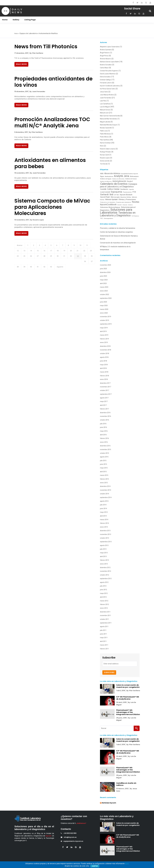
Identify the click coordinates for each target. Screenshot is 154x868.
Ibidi (111, 195)
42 (84, 264)
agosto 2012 (104, 582)
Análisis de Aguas (106, 179)
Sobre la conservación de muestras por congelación (128, 686)
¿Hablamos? (81, 823)
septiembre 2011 (106, 623)
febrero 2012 (104, 604)
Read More (22, 64)
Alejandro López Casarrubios (110, 47)
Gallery (16, 20)
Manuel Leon (104, 113)
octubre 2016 (104, 420)
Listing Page (30, 20)
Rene (102, 146)
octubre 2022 (104, 294)
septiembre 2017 (106, 394)
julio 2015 (103, 461)
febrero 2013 (104, 560)
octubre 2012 (104, 575)
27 (54, 258)
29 (69, 258)
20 (84, 252)
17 (62, 252)
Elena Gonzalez (105, 77)
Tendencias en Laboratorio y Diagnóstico (118, 214)
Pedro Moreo (104, 137)
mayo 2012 (104, 593)
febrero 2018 (104, 376)
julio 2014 (103, 505)
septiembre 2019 (106, 324)
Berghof (130, 181)
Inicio (16, 33)
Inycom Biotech (126, 195)
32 (91, 258)
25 (40, 258)
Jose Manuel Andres (107, 95)
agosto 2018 (104, 357)
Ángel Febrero (105, 53)
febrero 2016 (104, 438)
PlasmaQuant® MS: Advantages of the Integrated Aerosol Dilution (128, 712)
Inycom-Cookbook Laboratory (110, 86)
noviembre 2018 (106, 350)
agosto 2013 (104, 545)
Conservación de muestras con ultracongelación (118, 243)
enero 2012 (104, 608)
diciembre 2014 (105, 486)
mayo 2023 (104, 280)
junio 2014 (103, 509)
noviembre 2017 (106, 387)
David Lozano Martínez (108, 74)
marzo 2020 (104, 309)
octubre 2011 (104, 619)
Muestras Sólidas (126, 197)
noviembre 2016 (106, 416)
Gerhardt (104, 194)
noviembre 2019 (106, 317)
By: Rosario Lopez (37, 220)
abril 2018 (103, 368)
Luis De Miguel (105, 107)
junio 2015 (103, 464)
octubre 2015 (104, 453)
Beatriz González (106, 65)
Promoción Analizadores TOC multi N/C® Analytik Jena (52, 123)
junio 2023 (103, 276)
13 (33, 252)
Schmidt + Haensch (122, 205)
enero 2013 (104, 564)
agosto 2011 (104, 627)
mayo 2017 (104, 401)
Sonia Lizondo (105, 161)
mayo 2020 (104, 306)
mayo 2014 (104, 512)
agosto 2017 (104, 398)
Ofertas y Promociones (127, 199)
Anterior (20, 246)
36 (40, 264)
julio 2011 (103, 630)
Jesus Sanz (104, 92)
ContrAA (103, 189)
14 (40, 252)
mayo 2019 (104, 328)
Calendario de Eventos (114, 184)
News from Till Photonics (46, 47)
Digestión (131, 189)
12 (25, 252)
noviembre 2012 (106, 571)
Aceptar (95, 866)
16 (54, 252)
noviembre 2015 (106, 450)
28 (62, 258)
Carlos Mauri (104, 68)
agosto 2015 (104, 457)
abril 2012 (103, 597)
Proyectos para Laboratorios (124, 202)
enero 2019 (104, 342)
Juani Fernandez (106, 98)
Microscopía (115, 197)
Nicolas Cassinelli (106, 128)
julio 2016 (103, 424)
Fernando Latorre (106, 83)
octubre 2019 (104, 320)
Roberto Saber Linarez (108, 149)
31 (84, 258)
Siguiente (20, 269)
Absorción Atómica (112, 173)
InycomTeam (105, 197)
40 (69, 264)
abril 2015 (103, 472)
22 (18, 258)
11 (18, 252)
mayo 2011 (104, 638)
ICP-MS (116, 195)
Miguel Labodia (105, 122)
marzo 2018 (104, 372)
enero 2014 (104, 527)
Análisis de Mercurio (106, 181)
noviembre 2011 (106, 615)
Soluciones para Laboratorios (116, 211)
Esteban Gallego (105, 80)
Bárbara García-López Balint (109, 62)
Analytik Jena (122, 176)
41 (76, 264)
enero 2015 (104, 483)
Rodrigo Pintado (105, 152)
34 (26, 264)
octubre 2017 (104, 390)
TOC (101, 218)
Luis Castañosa (105, 104)
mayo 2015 (104, 468)
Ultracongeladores (108, 218)
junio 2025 (103, 269)
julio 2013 (103, 549)
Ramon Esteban (105, 143)
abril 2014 (103, 516)
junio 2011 (103, 634)
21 (91, 252)
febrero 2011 (104, 649)
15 (47, 252)
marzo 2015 (104, 475)
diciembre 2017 (105, 383)
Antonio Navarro (106, 59)
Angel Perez (104, 56)
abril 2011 (103, 641)
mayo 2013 (104, 553)
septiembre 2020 (106, 298)
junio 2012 (103, 590)
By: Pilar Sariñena (36, 53)
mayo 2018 (104, 365)
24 (33, 258)
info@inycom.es (69, 837)
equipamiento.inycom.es (72, 841)
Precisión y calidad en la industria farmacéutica (118, 228)
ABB (102, 174)
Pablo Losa (104, 131)
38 (55, 264)
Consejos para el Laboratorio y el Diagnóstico (119, 185)
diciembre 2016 (105, 413)
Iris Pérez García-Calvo (108, 89)
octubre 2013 (104, 538)
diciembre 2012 (105, 568)
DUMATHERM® (105, 192)
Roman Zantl (104, 155)
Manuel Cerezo (105, 110)
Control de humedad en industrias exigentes (116, 232)
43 (91, 264)
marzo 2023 (104, 287)
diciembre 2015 (105, 446)
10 (87, 246)
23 (25, 258)
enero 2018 (104, 379)
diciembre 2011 (105, 612)
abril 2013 (103, 556)
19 (76, 252)
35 (33, 264)
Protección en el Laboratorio (108, 202)
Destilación (124, 189)
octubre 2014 (104, 494)
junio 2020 (103, 302)
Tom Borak (104, 164)
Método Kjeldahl (111, 199)
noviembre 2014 (106, 490)
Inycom (48, 836)
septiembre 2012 (106, 579)
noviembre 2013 (106, 534)
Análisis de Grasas (131, 179)
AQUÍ (127, 864)
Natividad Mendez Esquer (109, 125)
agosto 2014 (104, 501)
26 (47, 258)
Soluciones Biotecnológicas (110, 207)
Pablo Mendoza (105, 134)
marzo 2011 (104, 645)
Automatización (119, 181)
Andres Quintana (106, 50)
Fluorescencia (127, 192)
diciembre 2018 (105, 346)
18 (69, 252)
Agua (102, 176)
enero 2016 (104, 442)
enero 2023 (104, 291)
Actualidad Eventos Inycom (130, 174)
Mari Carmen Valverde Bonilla (110, 116)
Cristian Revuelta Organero (109, 71)
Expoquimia (116, 192)
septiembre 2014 (106, 497)
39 (62, 264)
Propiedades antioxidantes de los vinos (53, 82)
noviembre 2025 (106, 265)
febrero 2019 (104, 339)
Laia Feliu (103, 101)
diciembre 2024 (105, 272)
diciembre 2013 (105, 531)
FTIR (134, 192)
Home (5, 20)
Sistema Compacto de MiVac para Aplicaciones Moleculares (52, 208)
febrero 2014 (104, 523)
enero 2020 (104, 313)
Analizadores (109, 176)
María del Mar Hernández (108, 119)
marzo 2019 (104, 335)
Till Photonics (135, 216)
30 (76, 258)
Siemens (130, 205)
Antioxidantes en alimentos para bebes (50, 164)
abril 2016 (103, 435)
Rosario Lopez (105, 158)
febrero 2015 (104, 479)
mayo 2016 (104, 431)
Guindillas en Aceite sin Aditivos (126, 784)
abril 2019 (103, 331)
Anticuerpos (134, 176)
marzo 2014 (104, 520)
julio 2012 (103, 586)
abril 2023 (103, 283)
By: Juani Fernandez (37, 92)
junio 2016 (103, 427)
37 (47, 264)
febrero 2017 (104, 409)
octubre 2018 (104, 353)
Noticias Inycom (109, 803)
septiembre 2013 (106, 542)
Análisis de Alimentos (118, 179)
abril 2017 (103, 405)
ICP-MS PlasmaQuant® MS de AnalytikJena (128, 698)
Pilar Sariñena (105, 140)
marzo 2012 (104, 601)
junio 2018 (103, 361)
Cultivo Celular (113, 189)
